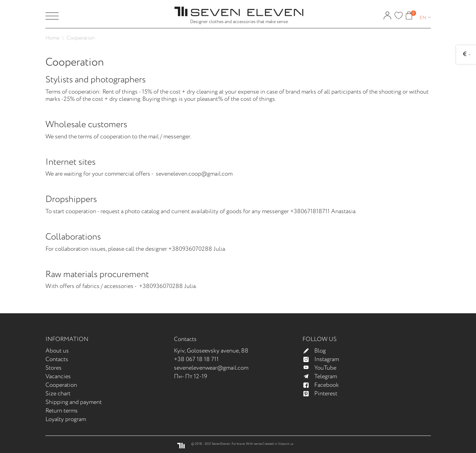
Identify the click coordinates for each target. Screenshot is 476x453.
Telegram (323, 377)
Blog (317, 351)
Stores (54, 368)
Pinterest (323, 394)
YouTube (323, 368)
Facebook (324, 385)
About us (57, 351)
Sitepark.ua (286, 444)
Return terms (62, 411)
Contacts (57, 359)
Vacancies (58, 377)
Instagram (324, 359)
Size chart (58, 394)
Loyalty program (66, 419)
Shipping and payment (74, 402)
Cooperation (61, 385)
